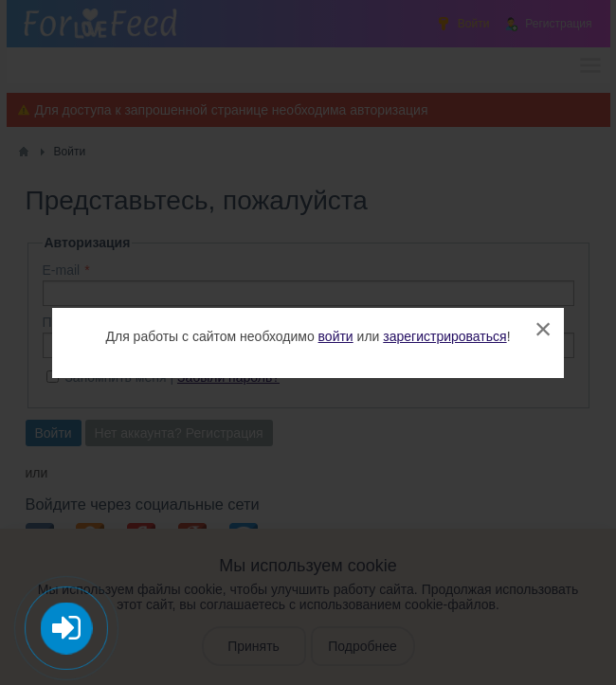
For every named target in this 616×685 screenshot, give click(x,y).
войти (336, 336)
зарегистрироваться (444, 336)
